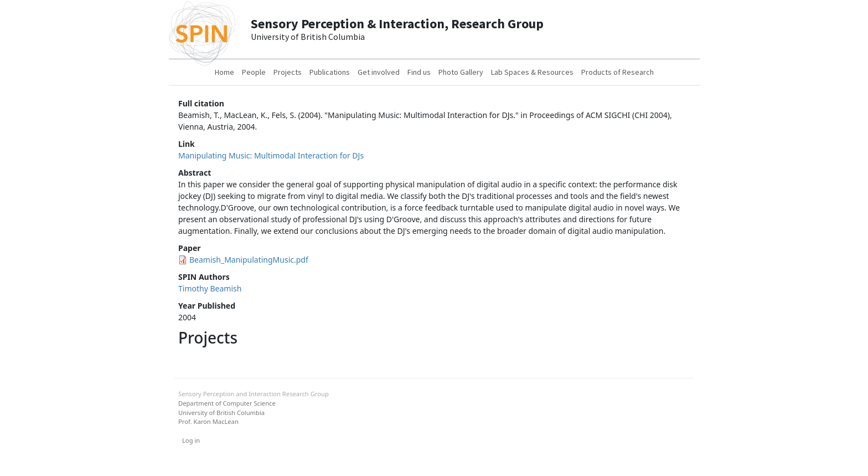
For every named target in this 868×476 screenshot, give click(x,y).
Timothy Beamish (210, 288)
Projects (288, 72)
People (254, 72)
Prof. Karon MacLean (208, 421)
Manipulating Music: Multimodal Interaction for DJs (271, 155)
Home (224, 72)
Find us (419, 72)
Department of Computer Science (227, 403)
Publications (330, 72)
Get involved (379, 72)
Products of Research (618, 72)
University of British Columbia (221, 413)
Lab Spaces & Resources (532, 72)
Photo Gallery (461, 72)
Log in (191, 440)
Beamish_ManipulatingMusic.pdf (249, 260)
